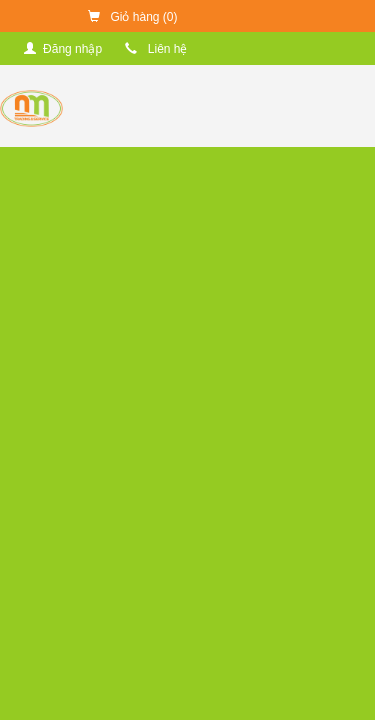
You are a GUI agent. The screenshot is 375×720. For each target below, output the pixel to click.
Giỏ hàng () (132, 17)
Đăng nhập (63, 49)
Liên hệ (156, 49)
